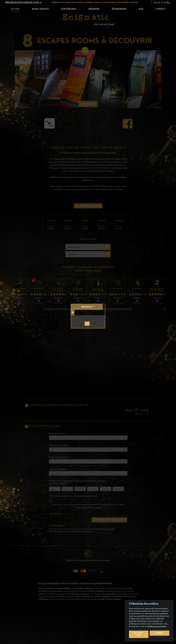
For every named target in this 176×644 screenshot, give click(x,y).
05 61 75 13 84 (162, 3)
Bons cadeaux (40, 9)
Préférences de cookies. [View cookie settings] (157, 626)
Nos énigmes (69, 9)
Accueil (15, 9)
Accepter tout (139, 634)
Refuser (159, 633)
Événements (119, 9)
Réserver (94, 9)
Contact (160, 9)
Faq (141, 9)
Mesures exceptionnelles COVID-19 (23, 3)
